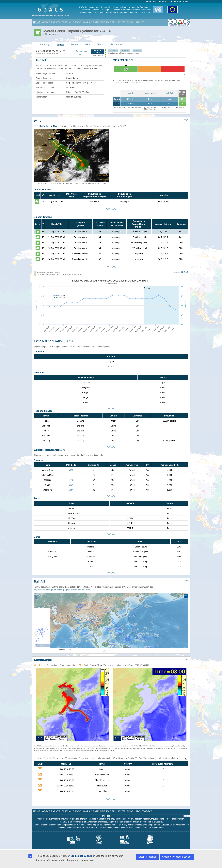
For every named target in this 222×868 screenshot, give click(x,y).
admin (186, 1)
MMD (71, 470)
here (139, 83)
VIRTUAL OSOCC (72, 22)
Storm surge (150, 93)
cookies (186, 816)
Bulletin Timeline (43, 217)
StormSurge (43, 660)
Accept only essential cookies (177, 857)
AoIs (70, 341)
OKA (71, 485)
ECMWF (137, 51)
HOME (37, 22)
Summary (44, 44)
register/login (175, 1)
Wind (130, 93)
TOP (186, 120)
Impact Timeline (42, 190)
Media (100, 44)
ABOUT (140, 22)
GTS (87, 44)
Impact (60, 44)
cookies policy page (81, 856)
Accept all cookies (147, 857)
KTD (71, 480)
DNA (71, 490)
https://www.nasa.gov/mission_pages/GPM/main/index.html (62, 590)
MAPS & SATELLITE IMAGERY (100, 22)
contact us (163, 1)
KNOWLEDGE (126, 22)
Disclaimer (107, 816)
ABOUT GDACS (144, 811)
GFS (113, 51)
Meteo (75, 44)
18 (43, 202)
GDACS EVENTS (51, 22)
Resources (116, 44)
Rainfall (169, 93)
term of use (151, 1)
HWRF (125, 51)
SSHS (123, 126)
